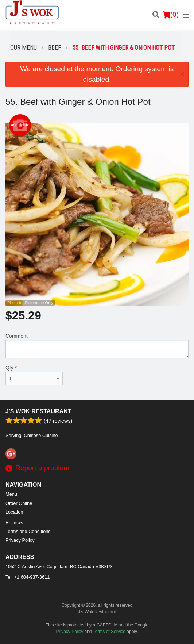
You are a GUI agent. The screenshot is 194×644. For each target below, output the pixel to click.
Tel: (28, 577)
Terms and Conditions (28, 531)
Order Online (19, 503)
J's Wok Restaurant (38, 411)
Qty (34, 375)
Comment (97, 346)
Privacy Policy (20, 540)
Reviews (14, 523)
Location (14, 512)
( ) (171, 15)
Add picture (20, 125)
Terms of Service (109, 632)
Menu (11, 494)
